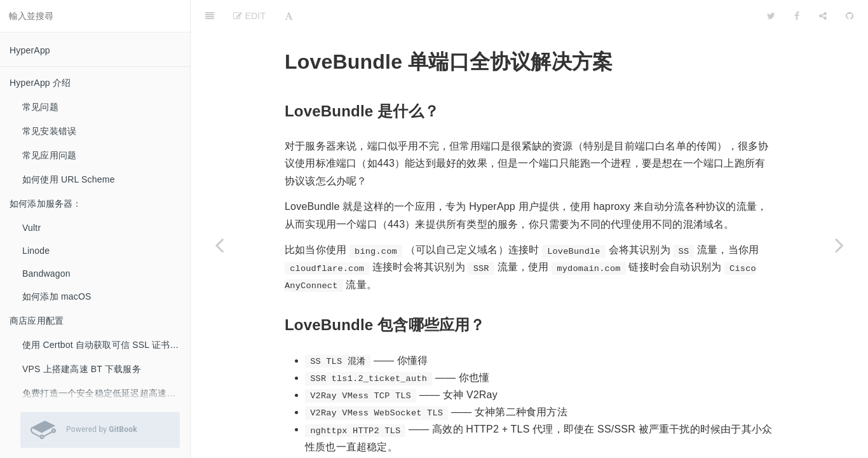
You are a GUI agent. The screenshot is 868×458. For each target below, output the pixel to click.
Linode (36, 251)
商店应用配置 (37, 321)
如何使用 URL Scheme (69, 179)
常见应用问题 (49, 155)
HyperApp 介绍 (40, 83)
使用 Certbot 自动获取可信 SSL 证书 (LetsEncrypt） (106, 345)
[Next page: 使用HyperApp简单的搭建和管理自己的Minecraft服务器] (839, 245)
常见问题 (40, 107)
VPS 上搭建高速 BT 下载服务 (82, 369)
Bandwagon (46, 274)
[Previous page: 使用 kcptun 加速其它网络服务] (219, 245)
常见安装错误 (49, 131)
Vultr (31, 228)
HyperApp (30, 50)
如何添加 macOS (57, 296)
